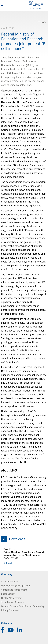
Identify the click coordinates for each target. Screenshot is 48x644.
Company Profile (10, 581)
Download (11, 563)
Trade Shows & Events (12, 602)
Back (44, 22)
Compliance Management (14, 590)
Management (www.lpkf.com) (16, 586)
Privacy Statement (10, 610)
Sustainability (8, 594)
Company (7, 574)
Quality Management (12, 598)
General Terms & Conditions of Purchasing (23, 606)
